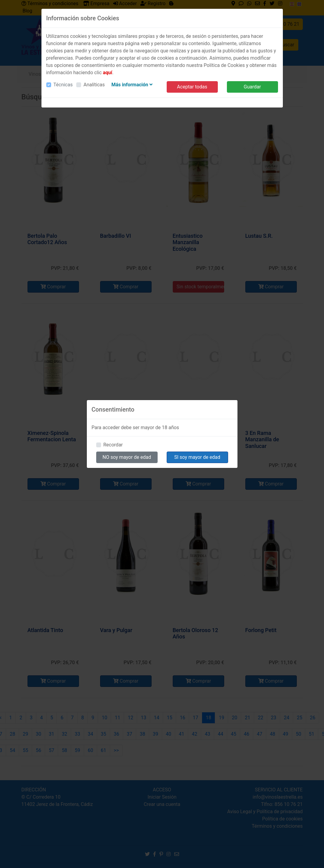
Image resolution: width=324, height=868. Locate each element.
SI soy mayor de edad (197, 457)
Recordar (113, 445)
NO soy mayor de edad (127, 457)
